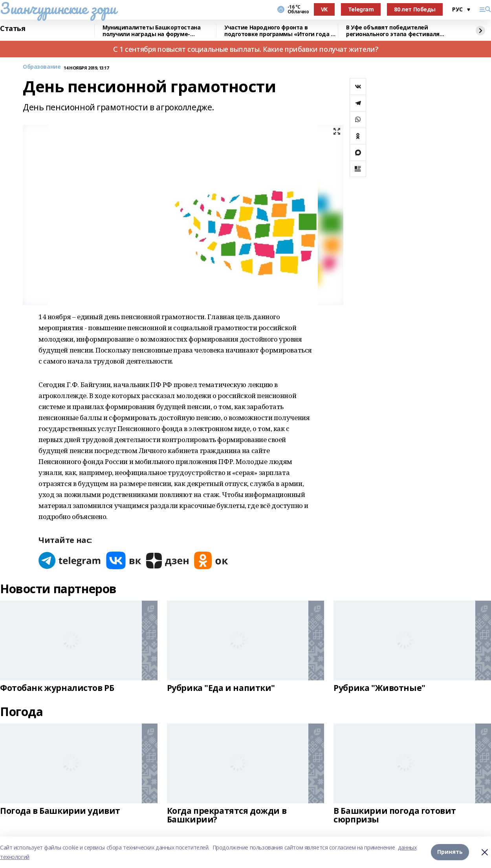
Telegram (361, 9)
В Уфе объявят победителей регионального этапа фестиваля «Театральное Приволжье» (393, 31)
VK (324, 9)
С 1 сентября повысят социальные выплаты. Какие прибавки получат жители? (245, 49)
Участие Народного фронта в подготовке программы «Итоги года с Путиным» (279, 31)
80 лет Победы (415, 9)
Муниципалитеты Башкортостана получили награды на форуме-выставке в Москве (151, 31)
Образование (42, 67)
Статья (13, 29)
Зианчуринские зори (58, 8)
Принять (450, 852)
